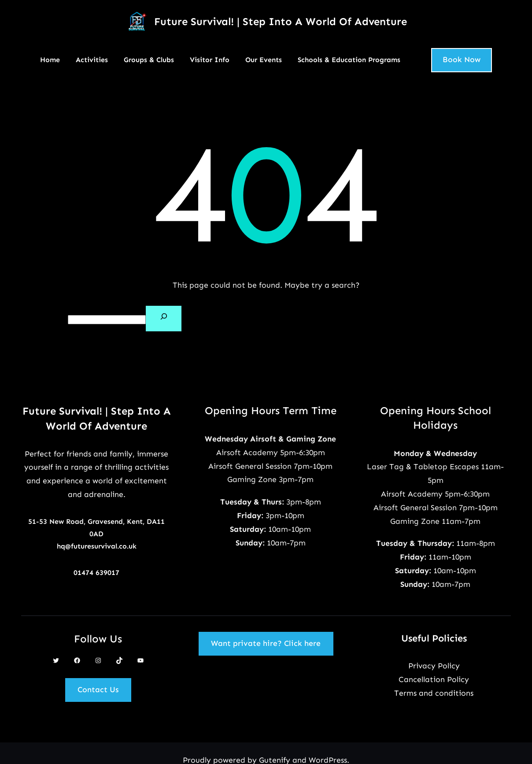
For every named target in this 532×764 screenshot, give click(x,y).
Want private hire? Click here (266, 643)
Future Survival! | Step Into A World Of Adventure (281, 21)
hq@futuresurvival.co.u (95, 546)
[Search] (164, 319)
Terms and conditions (434, 693)
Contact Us (98, 690)
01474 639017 (96, 573)
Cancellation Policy (434, 679)
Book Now (462, 59)
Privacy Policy (434, 666)
